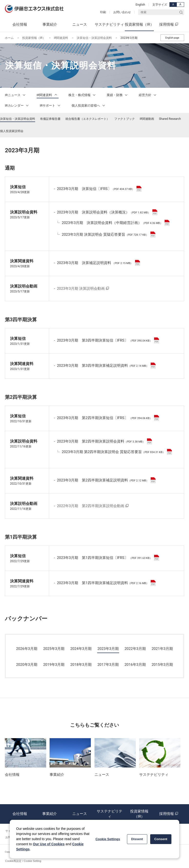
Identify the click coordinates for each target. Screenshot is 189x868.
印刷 (103, 12)
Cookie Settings (108, 839)
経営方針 (148, 95)
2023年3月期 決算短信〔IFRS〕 (99, 189)
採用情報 (169, 814)
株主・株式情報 (83, 95)
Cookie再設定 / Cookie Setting (23, 861)
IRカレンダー (17, 106)
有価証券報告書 (50, 119)
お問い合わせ (122, 12)
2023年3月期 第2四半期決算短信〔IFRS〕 (108, 418)
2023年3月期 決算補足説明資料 (98, 263)
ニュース (80, 814)
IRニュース (16, 95)
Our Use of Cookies (49, 844)
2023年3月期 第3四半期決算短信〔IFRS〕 (108, 340)
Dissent (137, 839)
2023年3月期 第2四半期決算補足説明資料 (106, 480)
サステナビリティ (109, 814)
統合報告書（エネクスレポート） (87, 119)
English (140, 5)
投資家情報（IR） (34, 38)
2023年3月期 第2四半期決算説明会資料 (104, 441)
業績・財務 (118, 95)
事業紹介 (50, 814)
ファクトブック (125, 119)
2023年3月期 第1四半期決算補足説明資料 (106, 583)
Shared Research (170, 119)
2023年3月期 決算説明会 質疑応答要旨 (109, 234)
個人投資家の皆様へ (89, 106)
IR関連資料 (61, 38)
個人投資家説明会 (12, 131)
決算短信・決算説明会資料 (94, 38)
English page (172, 38)
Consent (161, 839)
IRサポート (51, 106)
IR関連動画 (147, 119)
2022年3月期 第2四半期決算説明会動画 (91, 506)
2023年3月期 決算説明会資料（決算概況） (107, 212)
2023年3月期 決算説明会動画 (81, 289)
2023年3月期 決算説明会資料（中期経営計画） (116, 223)
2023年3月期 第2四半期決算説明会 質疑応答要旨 (117, 452)
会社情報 (20, 814)
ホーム (9, 38)
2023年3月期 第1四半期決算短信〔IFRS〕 (108, 558)
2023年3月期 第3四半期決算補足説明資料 (106, 366)
